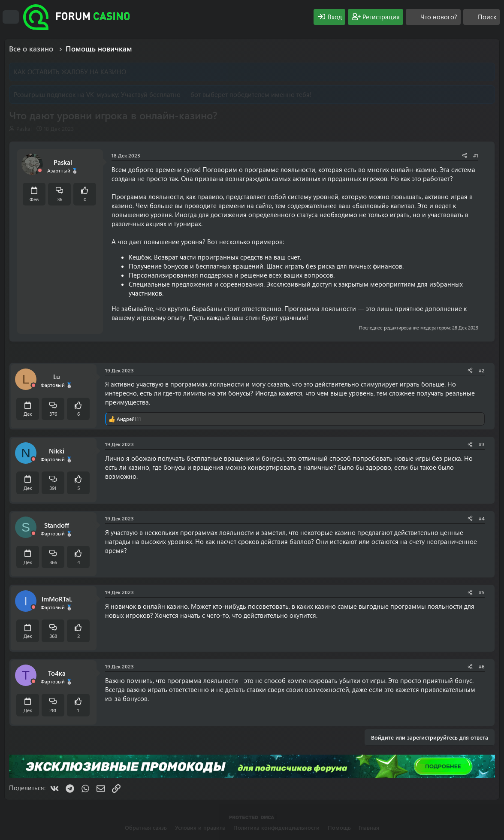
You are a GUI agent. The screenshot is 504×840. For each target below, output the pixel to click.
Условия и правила (200, 827)
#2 (482, 370)
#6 (482, 666)
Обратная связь (146, 827)
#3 (482, 444)
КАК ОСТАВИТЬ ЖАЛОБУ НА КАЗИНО (70, 72)
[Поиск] (481, 17)
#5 (482, 592)
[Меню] (11, 17)
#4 (482, 518)
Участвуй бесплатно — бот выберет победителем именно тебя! (216, 94)
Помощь (339, 827)
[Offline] (40, 171)
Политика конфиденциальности (276, 827)
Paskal (24, 128)
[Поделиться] (465, 156)
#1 (476, 155)
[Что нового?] (433, 17)
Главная (369, 827)
